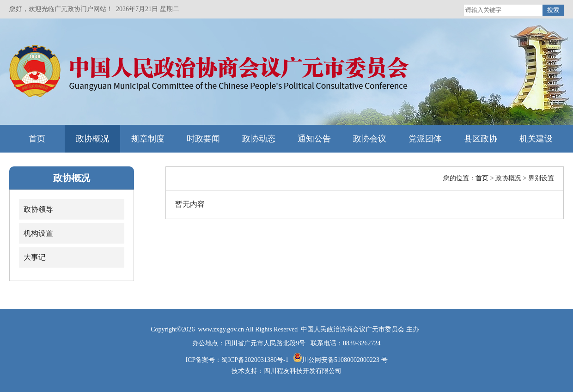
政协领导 (38, 209)
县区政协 (481, 139)
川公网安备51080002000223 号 (345, 360)
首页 (37, 139)
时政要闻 (203, 139)
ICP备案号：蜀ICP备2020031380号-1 (238, 360)
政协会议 (370, 139)
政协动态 (259, 139)
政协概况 (92, 139)
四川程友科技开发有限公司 (303, 371)
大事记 (35, 257)
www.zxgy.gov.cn (222, 329)
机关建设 (536, 139)
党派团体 (425, 139)
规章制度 (148, 139)
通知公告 (314, 139)
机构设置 (38, 233)
